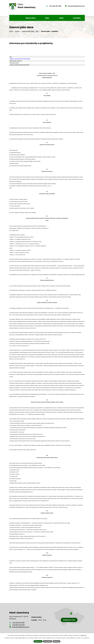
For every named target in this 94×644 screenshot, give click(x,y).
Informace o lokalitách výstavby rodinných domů (19, 65)
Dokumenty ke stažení (14, 63)
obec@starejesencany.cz (76, 6)
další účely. (84, 635)
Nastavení (57, 641)
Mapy (11, 57)
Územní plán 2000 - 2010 (30, 31)
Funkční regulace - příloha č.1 (16, 61)
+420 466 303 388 (55, 6)
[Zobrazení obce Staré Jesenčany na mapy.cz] (69, 616)
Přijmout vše (38, 641)
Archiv (17, 31)
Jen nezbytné (48, 641)
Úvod (11, 31)
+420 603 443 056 (18, 625)
